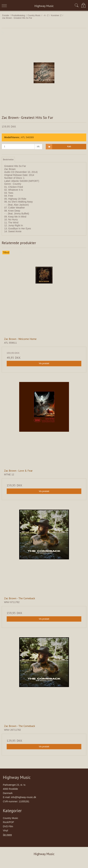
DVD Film (8, 826)
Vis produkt (44, 363)
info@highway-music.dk (23, 797)
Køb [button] (58, 147)
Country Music (10, 818)
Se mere (7, 835)
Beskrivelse (8, 160)
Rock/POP (8, 822)
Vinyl (5, 830)
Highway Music (44, 6)
